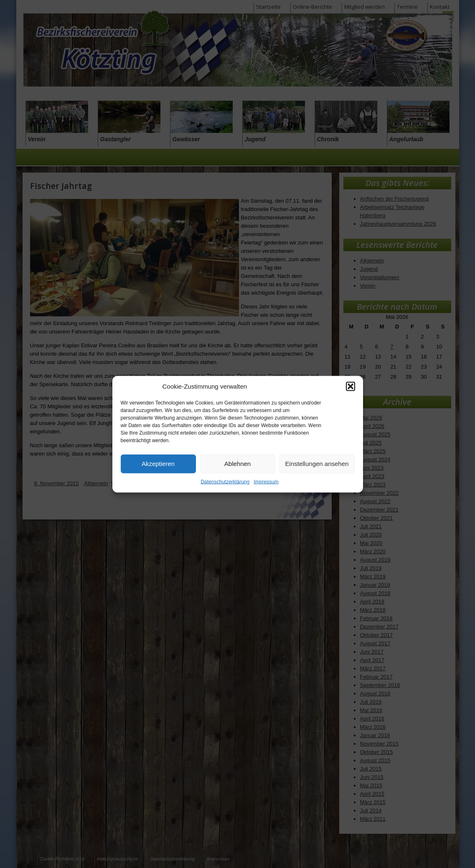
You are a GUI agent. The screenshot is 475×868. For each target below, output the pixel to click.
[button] (351, 386)
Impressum (266, 481)
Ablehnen (237, 464)
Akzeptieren (158, 464)
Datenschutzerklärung (225, 481)
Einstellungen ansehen (317, 464)
